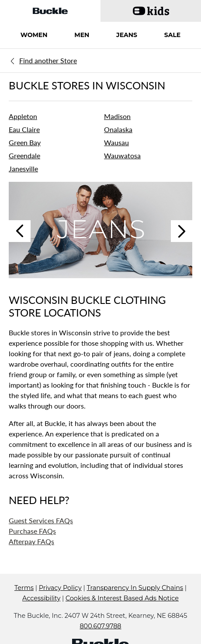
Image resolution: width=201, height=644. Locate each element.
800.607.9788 (100, 626)
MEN (82, 35)
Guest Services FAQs (41, 520)
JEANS (127, 35)
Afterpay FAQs (31, 541)
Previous (20, 231)
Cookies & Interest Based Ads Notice (122, 598)
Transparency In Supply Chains (135, 588)
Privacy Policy (60, 588)
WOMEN (34, 35)
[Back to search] (47, 60)
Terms (24, 588)
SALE (173, 35)
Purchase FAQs (32, 531)
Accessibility (41, 598)
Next (182, 231)
